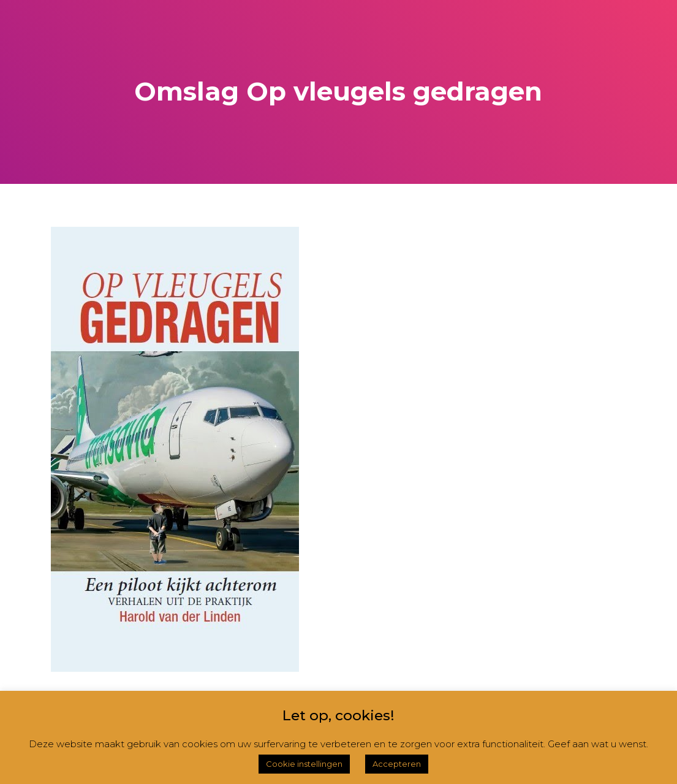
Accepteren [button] (397, 764)
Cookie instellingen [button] (304, 764)
